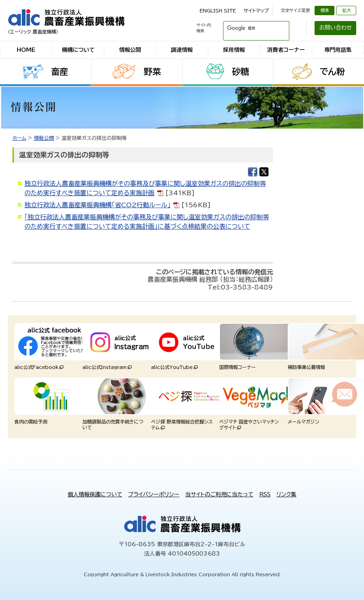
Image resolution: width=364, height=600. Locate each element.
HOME (26, 50)
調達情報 (182, 50)
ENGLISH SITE (218, 11)
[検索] (247, 28)
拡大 (346, 10)
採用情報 (234, 50)
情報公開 (130, 50)
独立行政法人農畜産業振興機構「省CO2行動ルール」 (98, 205)
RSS (265, 494)
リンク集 (286, 494)
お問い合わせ (336, 28)
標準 (325, 10)
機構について (78, 50)
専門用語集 (338, 50)
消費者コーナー (286, 50)
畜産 (60, 72)
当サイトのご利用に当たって (219, 494)
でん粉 (332, 72)
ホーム (19, 138)
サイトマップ (256, 11)
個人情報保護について (95, 494)
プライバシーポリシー (154, 494)
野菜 (152, 72)
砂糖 (241, 72)
